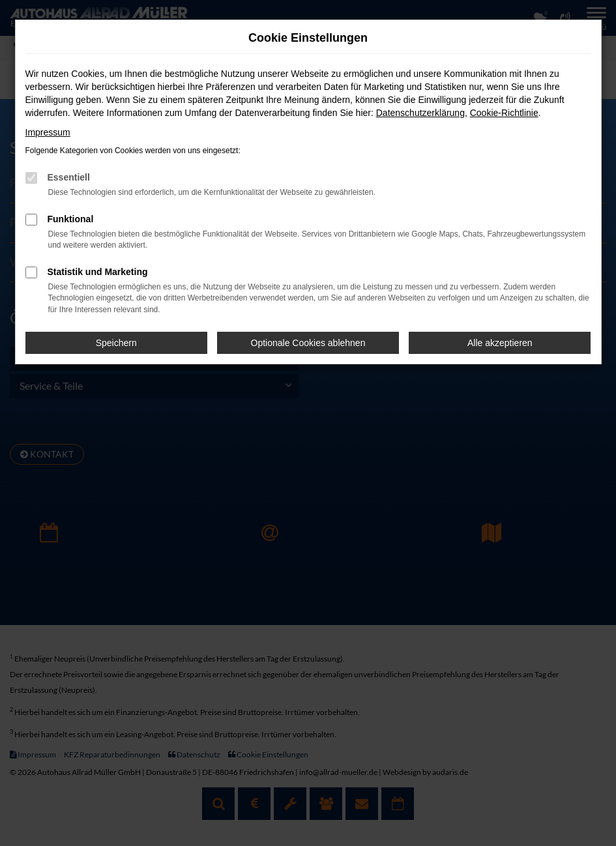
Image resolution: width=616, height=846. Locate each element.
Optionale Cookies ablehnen (308, 343)
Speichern (116, 343)
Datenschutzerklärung (420, 113)
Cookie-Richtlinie (504, 113)
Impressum (48, 132)
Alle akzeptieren (500, 343)
